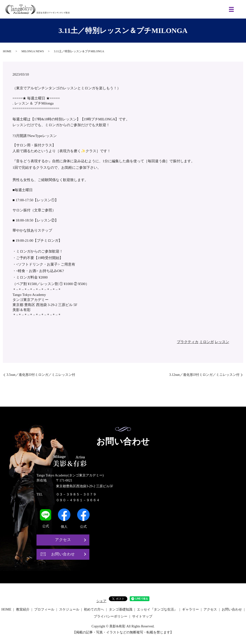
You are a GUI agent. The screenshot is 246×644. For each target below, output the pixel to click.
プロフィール (44, 609)
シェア (101, 601)
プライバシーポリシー (111, 616)
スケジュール (69, 609)
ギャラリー (191, 609)
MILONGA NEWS (33, 51)
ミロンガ (207, 342)
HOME (7, 51)
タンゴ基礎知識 (121, 609)
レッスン (222, 342)
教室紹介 (23, 609)
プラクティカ (188, 342)
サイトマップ (142, 616)
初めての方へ (94, 609)
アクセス (63, 540)
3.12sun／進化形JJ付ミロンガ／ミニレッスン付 (204, 375)
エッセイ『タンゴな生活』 (157, 609)
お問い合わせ (63, 554)
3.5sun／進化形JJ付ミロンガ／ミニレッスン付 (41, 375)
